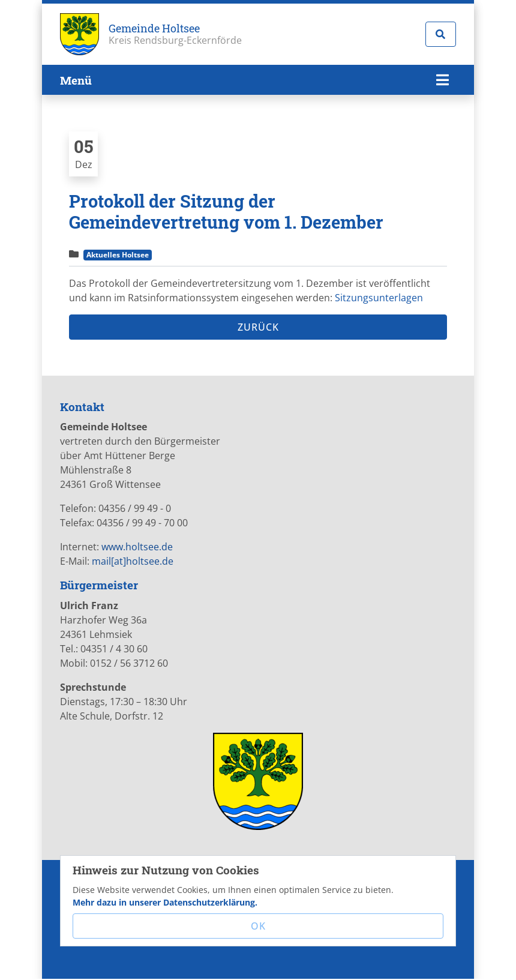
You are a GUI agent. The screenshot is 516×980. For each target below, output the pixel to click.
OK (258, 926)
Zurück (258, 327)
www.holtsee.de (137, 547)
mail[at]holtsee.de (133, 561)
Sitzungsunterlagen (379, 298)
